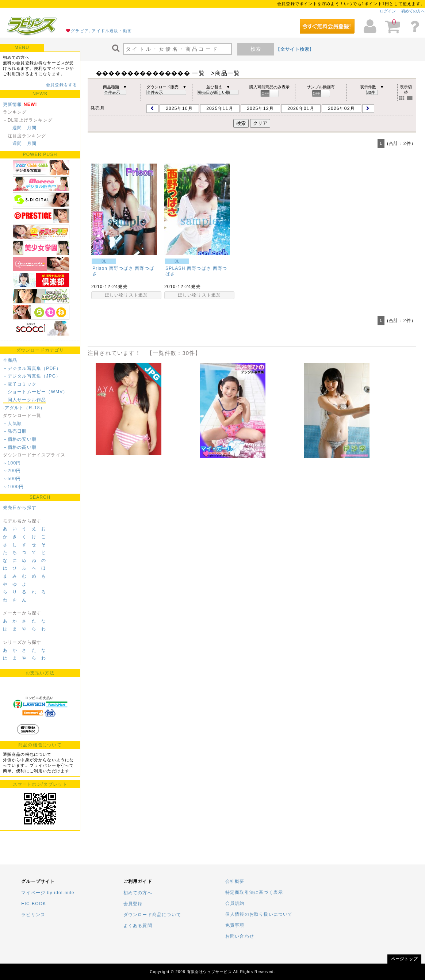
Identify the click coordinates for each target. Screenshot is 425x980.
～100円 (12, 463)
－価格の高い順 (20, 447)
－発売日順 (15, 431)
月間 (32, 128)
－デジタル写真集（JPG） (32, 376)
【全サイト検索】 (295, 49)
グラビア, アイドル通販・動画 (101, 31)
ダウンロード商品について (152, 915)
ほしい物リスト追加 (127, 295)
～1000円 (14, 487)
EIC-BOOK (34, 904)
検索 (256, 49)
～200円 (12, 471)
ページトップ (404, 959)
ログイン (388, 11)
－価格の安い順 (20, 439)
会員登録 (133, 904)
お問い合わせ (240, 936)
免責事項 (235, 925)
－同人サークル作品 (25, 400)
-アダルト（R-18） (24, 408)
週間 (17, 128)
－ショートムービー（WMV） (35, 392)
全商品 (10, 360)
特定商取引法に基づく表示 (254, 892)
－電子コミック (20, 384)
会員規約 (235, 903)
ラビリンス (33, 915)
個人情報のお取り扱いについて (259, 914)
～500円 (12, 479)
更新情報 (13, 104)
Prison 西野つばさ (113, 268)
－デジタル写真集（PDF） (32, 368)
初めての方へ (413, 11)
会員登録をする (62, 85)
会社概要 (235, 881)
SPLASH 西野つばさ (188, 268)
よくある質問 (138, 926)
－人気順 (13, 424)
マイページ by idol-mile (48, 893)
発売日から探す (20, 508)
